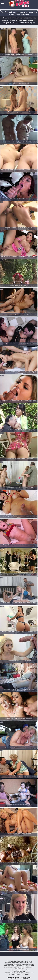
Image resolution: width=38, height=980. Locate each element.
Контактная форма (13, 977)
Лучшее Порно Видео (24, 20)
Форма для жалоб (25, 977)
